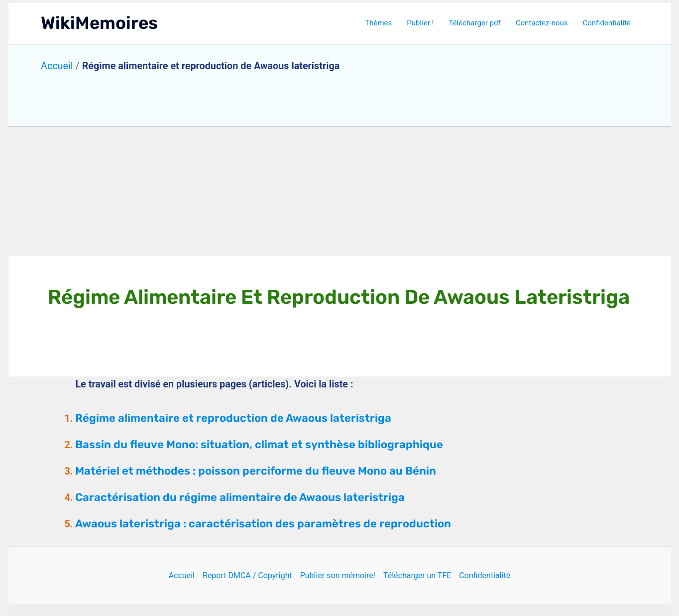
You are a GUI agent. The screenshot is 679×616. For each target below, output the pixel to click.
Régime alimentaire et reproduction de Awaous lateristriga (233, 418)
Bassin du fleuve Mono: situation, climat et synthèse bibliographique (259, 444)
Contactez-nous (542, 23)
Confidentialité (607, 23)
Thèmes (378, 23)
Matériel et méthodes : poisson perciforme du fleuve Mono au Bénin (256, 471)
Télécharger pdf (474, 23)
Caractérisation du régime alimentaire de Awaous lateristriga (240, 497)
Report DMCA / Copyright (247, 575)
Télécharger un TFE (417, 575)
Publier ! (420, 23)
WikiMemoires (99, 23)
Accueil (57, 66)
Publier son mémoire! (338, 575)
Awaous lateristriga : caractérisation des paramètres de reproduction (263, 524)
